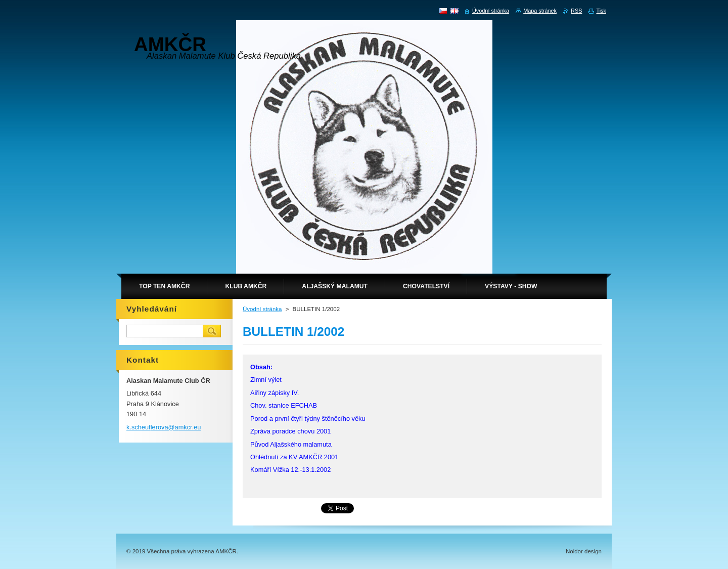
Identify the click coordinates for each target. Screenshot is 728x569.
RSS (576, 11)
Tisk (601, 11)
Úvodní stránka (262, 309)
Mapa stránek (540, 11)
